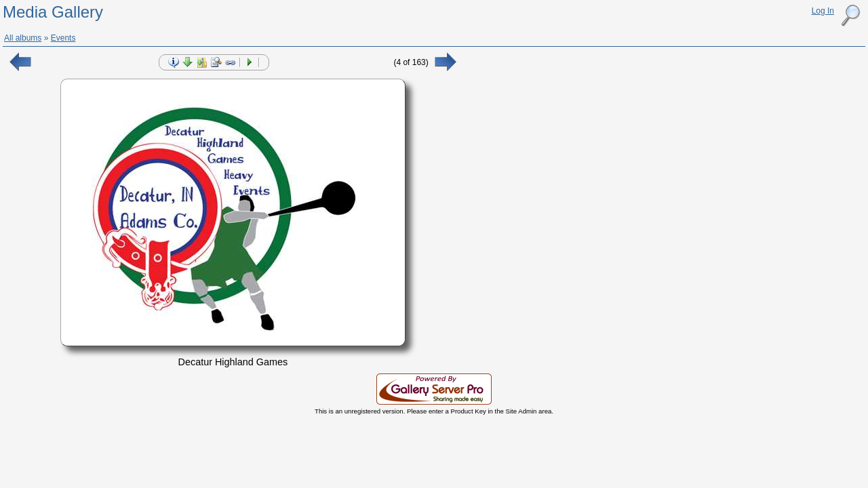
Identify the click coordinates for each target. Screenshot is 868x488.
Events (63, 38)
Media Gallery (53, 12)
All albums (23, 38)
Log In (823, 11)
